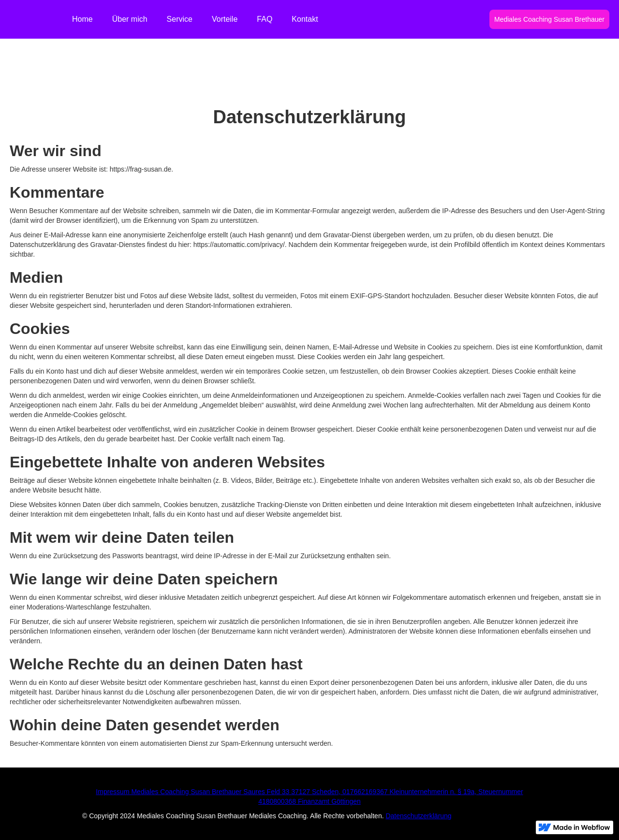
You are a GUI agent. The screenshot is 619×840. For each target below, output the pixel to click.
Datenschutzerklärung (418, 816)
